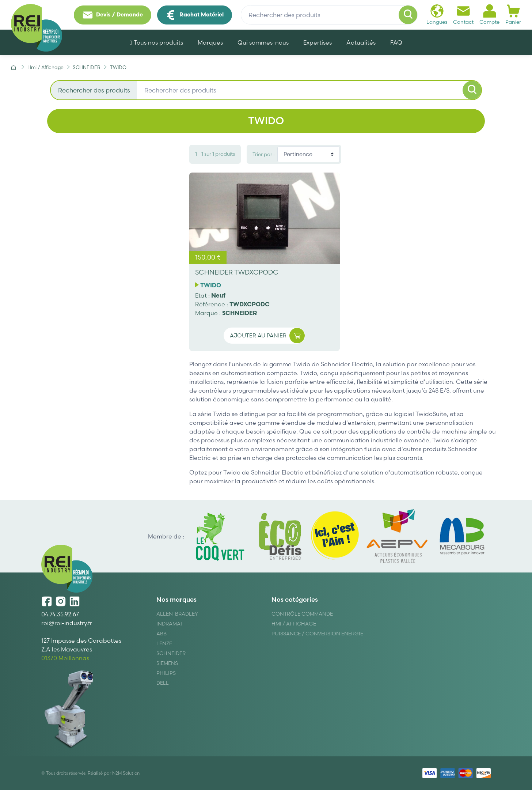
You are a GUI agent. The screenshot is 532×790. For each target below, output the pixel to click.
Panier (513, 14)
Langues (437, 14)
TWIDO (211, 285)
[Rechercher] (408, 15)
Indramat (170, 624)
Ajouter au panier (267, 336)
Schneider (171, 653)
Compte (489, 14)
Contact (463, 14)
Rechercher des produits (94, 90)
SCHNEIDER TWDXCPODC (237, 272)
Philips (166, 673)
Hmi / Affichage (294, 624)
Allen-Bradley (177, 614)
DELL (163, 683)
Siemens (167, 663)
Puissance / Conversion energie (317, 634)
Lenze (164, 643)
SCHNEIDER (240, 313)
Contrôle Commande (302, 614)
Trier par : (263, 154)
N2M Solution (126, 773)
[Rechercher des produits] (329, 15)
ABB (161, 634)
